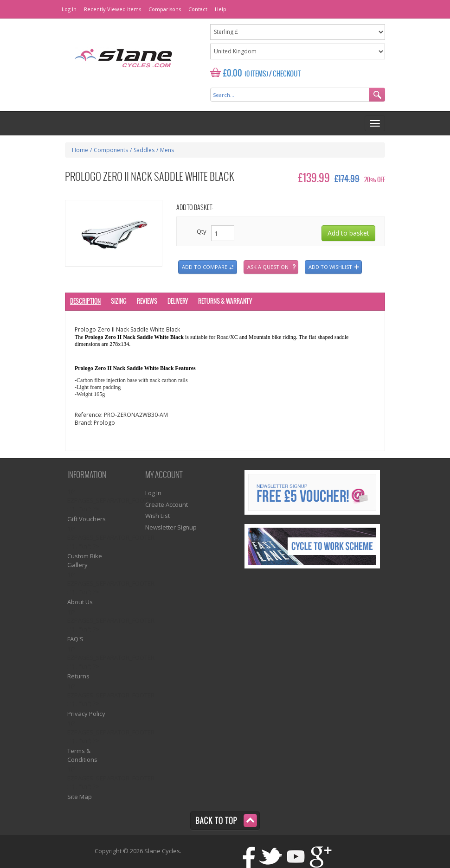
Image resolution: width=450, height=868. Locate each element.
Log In (69, 9)
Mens (167, 150)
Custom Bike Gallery (85, 560)
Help (221, 9)
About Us (80, 602)
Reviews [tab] (147, 302)
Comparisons (165, 9)
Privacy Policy (86, 714)
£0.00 (233, 73)
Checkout (287, 74)
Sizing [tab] (119, 302)
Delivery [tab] (178, 302)
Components (111, 150)
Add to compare (205, 267)
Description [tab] (85, 302)
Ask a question (268, 267)
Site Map (80, 797)
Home (80, 150)
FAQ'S (75, 639)
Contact (198, 9)
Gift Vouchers (87, 519)
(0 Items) (256, 74)
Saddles (144, 150)
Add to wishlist (330, 267)
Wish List (157, 516)
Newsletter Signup (171, 527)
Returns (78, 676)
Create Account (167, 504)
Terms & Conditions (82, 755)
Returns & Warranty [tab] (225, 302)
